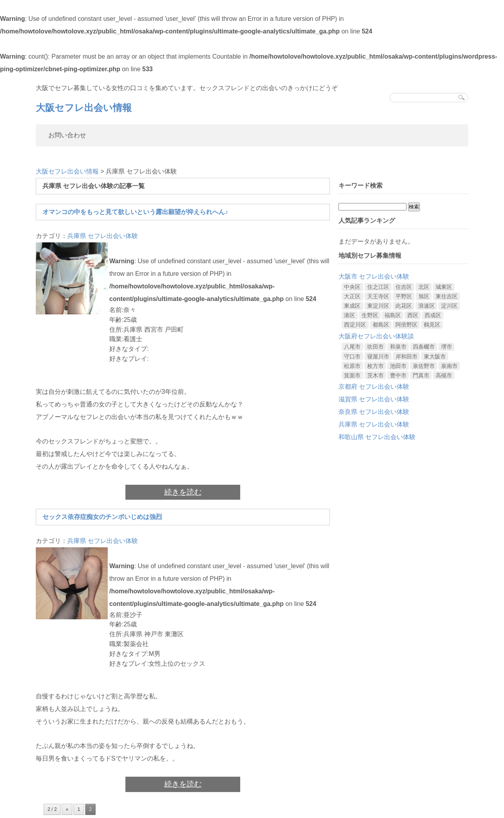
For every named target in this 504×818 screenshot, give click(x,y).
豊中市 (398, 375)
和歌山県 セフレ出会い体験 (377, 437)
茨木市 (375, 375)
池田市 (398, 366)
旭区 (424, 296)
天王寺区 (378, 296)
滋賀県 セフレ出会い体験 (374, 399)
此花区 (404, 306)
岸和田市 (407, 356)
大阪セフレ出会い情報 (84, 108)
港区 (349, 315)
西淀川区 (355, 325)
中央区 (352, 287)
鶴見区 (432, 325)
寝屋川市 (378, 356)
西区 (413, 315)
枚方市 (375, 366)
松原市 (352, 366)
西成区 (433, 315)
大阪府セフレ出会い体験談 (376, 336)
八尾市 (352, 347)
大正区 (352, 296)
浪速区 (427, 306)
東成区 (352, 306)
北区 (424, 287)
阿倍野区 (407, 325)
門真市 (421, 375)
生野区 (370, 315)
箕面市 (352, 375)
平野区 (404, 296)
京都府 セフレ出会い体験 (374, 387)
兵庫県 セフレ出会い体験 (103, 236)
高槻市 (444, 375)
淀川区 (449, 306)
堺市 (447, 347)
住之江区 (378, 287)
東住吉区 (447, 296)
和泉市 (398, 347)
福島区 (393, 315)
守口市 (352, 356)
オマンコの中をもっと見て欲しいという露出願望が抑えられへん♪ (135, 212)
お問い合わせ (67, 135)
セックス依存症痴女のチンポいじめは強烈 (102, 517)
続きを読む (183, 492)
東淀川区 (378, 306)
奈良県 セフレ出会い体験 (374, 412)
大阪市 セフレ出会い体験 (374, 276)
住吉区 (404, 287)
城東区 (444, 287)
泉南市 (449, 366)
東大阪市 (435, 356)
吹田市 (375, 347)
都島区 (381, 325)
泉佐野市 (424, 366)
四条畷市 (424, 347)
